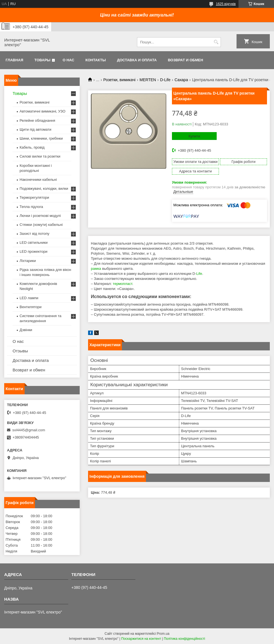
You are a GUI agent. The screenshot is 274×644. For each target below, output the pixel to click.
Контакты (96, 60)
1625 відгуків (226, 4)
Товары (42, 60)
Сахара (181, 80)
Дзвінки (26, 330)
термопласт (122, 284)
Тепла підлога (31, 207)
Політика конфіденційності (185, 639)
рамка (96, 269)
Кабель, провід (32, 147)
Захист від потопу (34, 234)
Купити (194, 136)
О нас (68, 60)
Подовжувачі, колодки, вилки (44, 188)
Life (199, 274)
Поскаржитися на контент (141, 639)
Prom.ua (163, 634)
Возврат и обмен (185, 60)
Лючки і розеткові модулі (40, 216)
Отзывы (20, 351)
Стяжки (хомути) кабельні (41, 225)
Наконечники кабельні (38, 180)
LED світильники (34, 243)
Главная (14, 60)
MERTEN (148, 80)
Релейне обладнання (37, 120)
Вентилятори (30, 307)
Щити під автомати (35, 129)
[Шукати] (216, 42)
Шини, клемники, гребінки (41, 138)
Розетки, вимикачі (120, 80)
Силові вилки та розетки (40, 156)
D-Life (165, 80)
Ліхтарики (28, 261)
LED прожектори (34, 251)
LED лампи (29, 298)
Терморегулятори (34, 197)
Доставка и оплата (137, 60)
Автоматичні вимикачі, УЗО (42, 111)
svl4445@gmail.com (29, 430)
